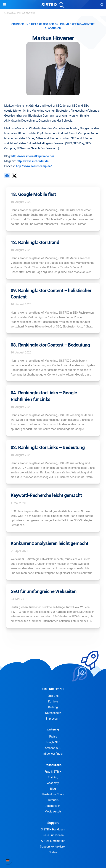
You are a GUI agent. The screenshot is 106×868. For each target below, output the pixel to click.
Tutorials (53, 800)
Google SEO (53, 742)
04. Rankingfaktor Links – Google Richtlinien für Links (44, 396)
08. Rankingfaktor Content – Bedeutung (50, 345)
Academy (53, 783)
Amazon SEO (53, 748)
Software (53, 730)
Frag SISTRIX (53, 772)
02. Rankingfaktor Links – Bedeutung (48, 447)
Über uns (53, 696)
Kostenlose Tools (53, 794)
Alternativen (53, 806)
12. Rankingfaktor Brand (35, 242)
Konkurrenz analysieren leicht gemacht (50, 543)
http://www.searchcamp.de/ (34, 166)
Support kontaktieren (53, 847)
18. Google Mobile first (33, 194)
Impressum (53, 719)
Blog (53, 789)
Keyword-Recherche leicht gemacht (46, 495)
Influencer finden (53, 754)
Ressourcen (53, 765)
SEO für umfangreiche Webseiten (44, 591)
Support (53, 823)
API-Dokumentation (53, 841)
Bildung (53, 707)
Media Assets (53, 811)
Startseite (10, 13)
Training (53, 777)
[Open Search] (102, 5)
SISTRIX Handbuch (53, 829)
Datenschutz (53, 713)
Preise (53, 737)
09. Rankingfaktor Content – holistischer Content (51, 294)
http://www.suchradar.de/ (33, 161)
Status (53, 852)
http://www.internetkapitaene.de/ (33, 156)
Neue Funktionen (53, 835)
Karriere (53, 702)
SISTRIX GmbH (53, 689)
